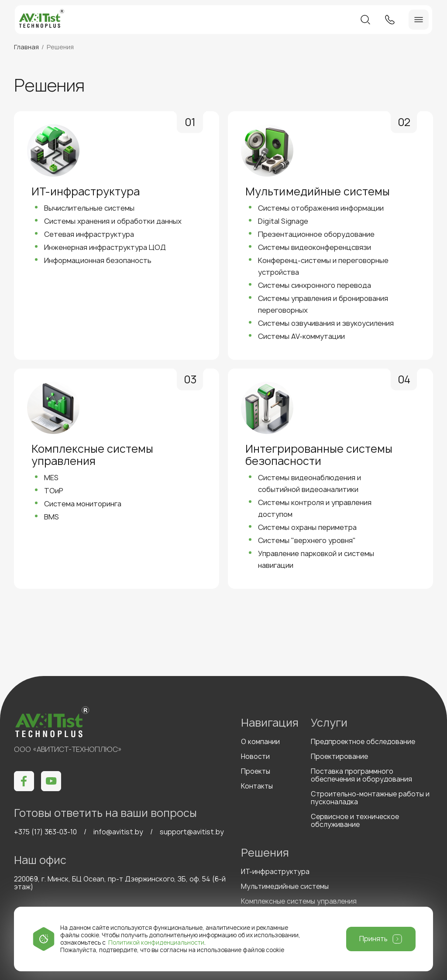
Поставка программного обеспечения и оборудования (361, 775)
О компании (260, 742)
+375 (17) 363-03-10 (45, 832)
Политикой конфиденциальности (156, 942)
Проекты (256, 771)
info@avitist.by (118, 832)
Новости (255, 756)
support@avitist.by (192, 832)
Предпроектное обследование (363, 742)
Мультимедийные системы (285, 886)
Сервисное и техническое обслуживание (355, 821)
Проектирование (339, 756)
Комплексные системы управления (299, 901)
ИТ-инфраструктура (275, 872)
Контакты (257, 786)
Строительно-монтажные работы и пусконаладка (370, 798)
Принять (373, 939)
